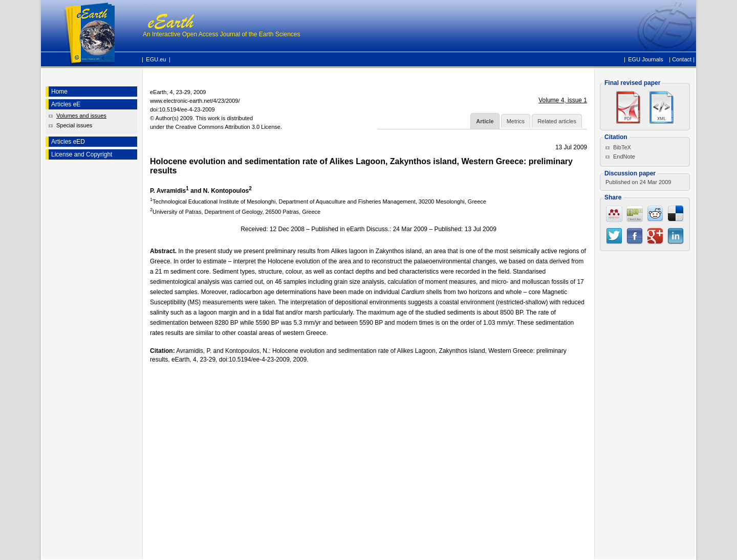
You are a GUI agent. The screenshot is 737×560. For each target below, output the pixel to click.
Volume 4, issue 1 (563, 100)
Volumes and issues (81, 116)
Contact (682, 59)
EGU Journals (645, 59)
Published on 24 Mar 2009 (638, 182)
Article (485, 121)
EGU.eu (156, 59)
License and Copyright (82, 154)
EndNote (624, 156)
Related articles (557, 121)
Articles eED (68, 142)
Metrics (516, 121)
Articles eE (66, 104)
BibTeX (622, 147)
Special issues (74, 125)
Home (59, 92)
